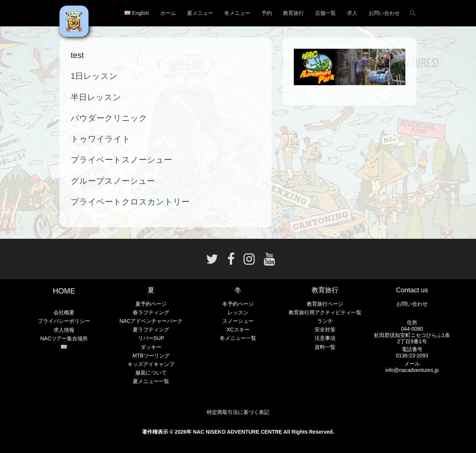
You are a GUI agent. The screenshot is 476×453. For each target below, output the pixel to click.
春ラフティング (151, 312)
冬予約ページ (238, 304)
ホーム (168, 13)
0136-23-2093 (412, 356)
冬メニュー (237, 13)
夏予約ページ (151, 304)
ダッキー (151, 347)
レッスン (238, 312)
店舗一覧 (325, 13)
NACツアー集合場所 (64, 338)
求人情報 (64, 330)
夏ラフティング (151, 330)
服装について (151, 373)
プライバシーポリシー (64, 321)
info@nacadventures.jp (412, 370)
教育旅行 (293, 13)
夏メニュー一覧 (151, 381)
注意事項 (325, 338)
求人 (352, 13)
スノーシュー (238, 321)
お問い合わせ (384, 13)
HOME (64, 291)
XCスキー (238, 330)
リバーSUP (151, 338)
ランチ (325, 321)
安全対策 (325, 330)
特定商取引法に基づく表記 (238, 412)
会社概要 (64, 312)
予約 (267, 13)
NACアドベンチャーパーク (151, 321)
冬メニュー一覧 (238, 338)
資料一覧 (325, 347)
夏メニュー (200, 13)
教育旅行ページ (325, 304)
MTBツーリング (151, 356)
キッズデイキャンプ (151, 364)
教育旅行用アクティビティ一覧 (325, 312)
